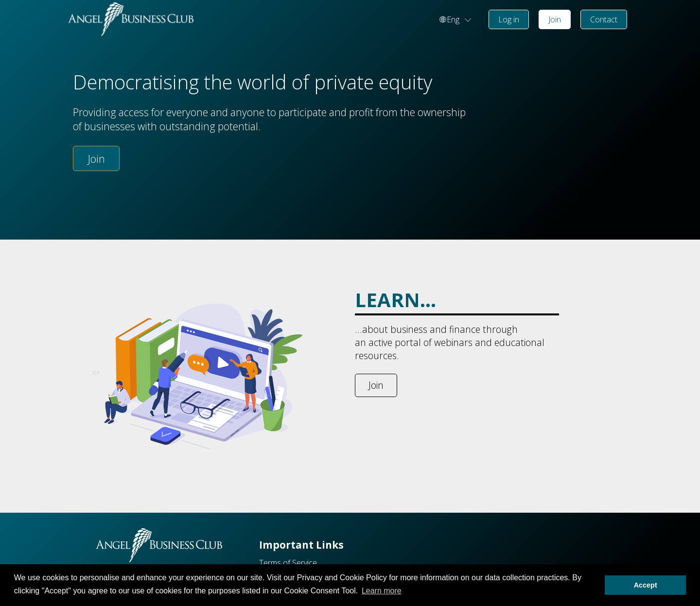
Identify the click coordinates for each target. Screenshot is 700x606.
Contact (604, 19)
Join (555, 19)
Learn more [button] (382, 591)
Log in (509, 19)
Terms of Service (288, 563)
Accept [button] (646, 585)
